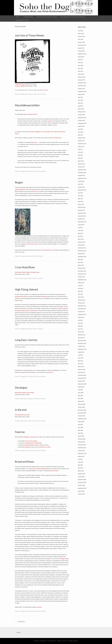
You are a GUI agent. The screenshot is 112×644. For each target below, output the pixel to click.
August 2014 (81, 225)
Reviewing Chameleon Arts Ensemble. (25, 393)
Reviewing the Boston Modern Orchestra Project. (27, 272)
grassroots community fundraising (38, 469)
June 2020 (81, 65)
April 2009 (80, 398)
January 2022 (81, 51)
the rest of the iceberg (31, 441)
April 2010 (80, 364)
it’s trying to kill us (57, 138)
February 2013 (82, 268)
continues (39, 607)
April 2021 (80, 63)
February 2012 (82, 300)
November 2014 (82, 216)
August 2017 (81, 146)
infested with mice (33, 114)
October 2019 (81, 89)
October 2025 (81, 36)
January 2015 (81, 210)
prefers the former (54, 471)
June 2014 (81, 230)
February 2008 (82, 439)
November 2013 (82, 251)
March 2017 (81, 161)
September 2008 (82, 419)
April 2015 (80, 202)
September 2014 (82, 222)
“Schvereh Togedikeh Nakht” (22, 86)
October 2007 (81, 451)
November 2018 (82, 118)
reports (50, 121)
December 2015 (82, 190)
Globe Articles (23, 278)
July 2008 (80, 424)
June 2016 (81, 184)
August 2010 (81, 352)
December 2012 (82, 271)
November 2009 (82, 378)
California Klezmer (20, 84)
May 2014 (80, 233)
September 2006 (82, 488)
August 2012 (81, 283)
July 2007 (80, 459)
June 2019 (81, 100)
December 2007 (82, 445)
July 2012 (80, 285)
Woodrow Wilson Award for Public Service (27, 311)
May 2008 (80, 430)
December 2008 (82, 410)
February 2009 (82, 404)
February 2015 (82, 207)
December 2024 (82, 45)
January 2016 (81, 187)
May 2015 (80, 199)
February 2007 (82, 474)
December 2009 (82, 375)
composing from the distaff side (34, 443)
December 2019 (82, 83)
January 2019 (81, 115)
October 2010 (81, 346)
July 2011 (80, 320)
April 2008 (80, 433)
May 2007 (80, 465)
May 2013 (80, 259)
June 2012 (81, 288)
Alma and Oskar (47, 250)
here (22, 370)
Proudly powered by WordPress (45, 641)
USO (44, 323)
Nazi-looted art (32, 244)
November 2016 (82, 173)
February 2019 (82, 112)
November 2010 (82, 343)
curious (51, 372)
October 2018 (81, 120)
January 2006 (81, 494)
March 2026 (81, 34)
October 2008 (81, 416)
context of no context (45, 447)
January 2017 (81, 167)
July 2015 (80, 193)
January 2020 (81, 80)
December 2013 (82, 248)
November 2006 (82, 482)
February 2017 (82, 164)
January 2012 (81, 303)
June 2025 (81, 39)
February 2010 (82, 369)
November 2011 (82, 309)
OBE (21, 301)
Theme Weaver (73, 641)
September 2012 (82, 280)
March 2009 (81, 401)
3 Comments (40, 278)
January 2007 (81, 477)
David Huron (34, 142)
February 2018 (82, 138)
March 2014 (81, 239)
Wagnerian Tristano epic (30, 437)
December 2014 (82, 213)
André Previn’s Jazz (22, 20)
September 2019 (82, 91)
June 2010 (81, 358)
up (50, 559)
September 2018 (82, 123)
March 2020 (81, 74)
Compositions (28, 17)
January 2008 (81, 442)
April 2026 (80, 31)
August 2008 (81, 422)
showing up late (46, 296)
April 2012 (80, 294)
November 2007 (82, 448)
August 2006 (81, 491)
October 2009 (81, 381)
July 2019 (80, 97)
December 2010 (82, 341)
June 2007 (81, 462)
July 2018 (80, 129)
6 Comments (40, 256)
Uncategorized (24, 94)
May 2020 (80, 68)
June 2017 (81, 152)
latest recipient (63, 309)
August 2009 (81, 387)
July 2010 (80, 355)
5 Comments (40, 329)
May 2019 (80, 103)
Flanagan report (64, 559)
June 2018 (81, 132)
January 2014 (81, 245)
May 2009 (80, 396)
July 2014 (80, 228)
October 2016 (81, 175)
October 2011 (81, 312)
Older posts (21, 622)
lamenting (27, 447)
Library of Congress (44, 90)
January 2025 (81, 42)
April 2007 (80, 468)
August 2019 (81, 94)
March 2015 (81, 204)
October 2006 (81, 485)
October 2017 (81, 141)
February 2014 (82, 242)
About (18, 17)
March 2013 (81, 265)
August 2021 (81, 57)
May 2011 (80, 326)
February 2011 (82, 335)
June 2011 (81, 323)
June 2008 (81, 427)
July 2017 (80, 149)
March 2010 (81, 367)
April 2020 (80, 71)
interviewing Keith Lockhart (31, 445)
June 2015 (81, 196)
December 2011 (82, 306)
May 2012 (80, 291)
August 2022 (81, 48)
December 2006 (82, 480)
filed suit (35, 191)
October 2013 (81, 254)
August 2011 (81, 317)
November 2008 (82, 413)
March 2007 (81, 471)
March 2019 (81, 109)
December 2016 (82, 170)
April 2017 (80, 158)
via (34, 370)
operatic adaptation (36, 132)
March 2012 (81, 297)
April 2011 (80, 329)
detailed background (20, 189)
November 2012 (82, 274)
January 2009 (81, 407)
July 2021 (80, 60)
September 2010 (82, 349)
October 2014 (81, 219)
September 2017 (82, 144)
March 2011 (81, 332)
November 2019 (82, 86)
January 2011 (81, 338)
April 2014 (80, 236)
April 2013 (80, 262)
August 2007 (81, 456)
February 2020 (82, 77)
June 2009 (81, 393)
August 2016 (81, 181)
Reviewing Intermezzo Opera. (22, 415)
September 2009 (82, 384)
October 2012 (81, 277)
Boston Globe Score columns (47, 17)
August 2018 (81, 126)
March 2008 (81, 436)
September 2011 (82, 314)
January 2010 (81, 372)
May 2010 (80, 361)
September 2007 (82, 453)
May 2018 (80, 135)
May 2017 (80, 155)
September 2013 (82, 257)
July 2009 (80, 390)
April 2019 (80, 106)
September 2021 (82, 54)
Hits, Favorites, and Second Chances (73, 17)
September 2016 (82, 178)
